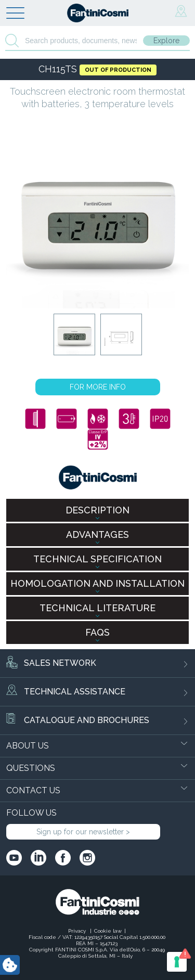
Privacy (78, 931)
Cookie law (108, 931)
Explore (166, 41)
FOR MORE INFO (98, 387)
